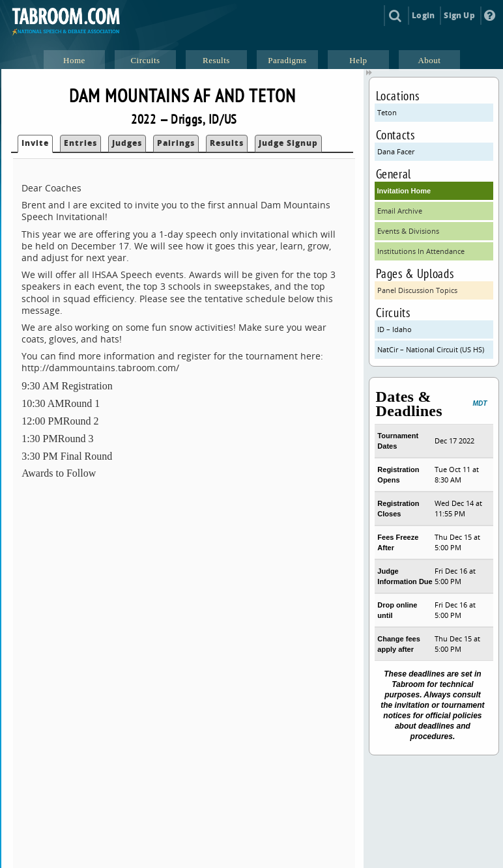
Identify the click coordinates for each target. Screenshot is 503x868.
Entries (80, 143)
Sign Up (459, 15)
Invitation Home (404, 191)
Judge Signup (288, 143)
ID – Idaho (395, 329)
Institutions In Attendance (421, 251)
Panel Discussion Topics (417, 290)
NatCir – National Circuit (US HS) (431, 349)
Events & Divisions (408, 231)
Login (423, 15)
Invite (35, 143)
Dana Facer (396, 151)
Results (227, 143)
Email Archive (400, 211)
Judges (127, 143)
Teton (387, 112)
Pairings (176, 143)
